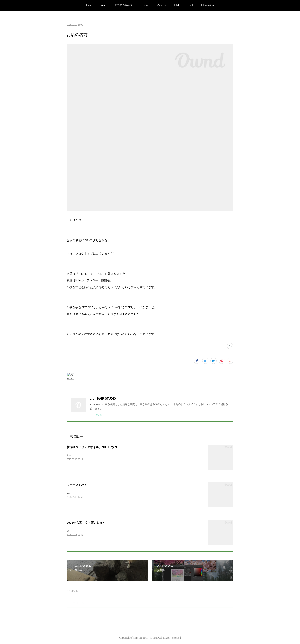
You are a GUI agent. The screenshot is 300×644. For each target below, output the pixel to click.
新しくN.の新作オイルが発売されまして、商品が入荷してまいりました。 (108, 455)
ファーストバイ (77, 485)
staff (190, 5)
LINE (177, 5)
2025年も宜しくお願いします (86, 523)
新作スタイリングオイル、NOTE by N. (92, 447)
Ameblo (162, 5)
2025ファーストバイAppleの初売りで (88, 493)
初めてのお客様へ (125, 5)
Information (207, 5)
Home (90, 5)
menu (146, 5)
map (104, 5)
